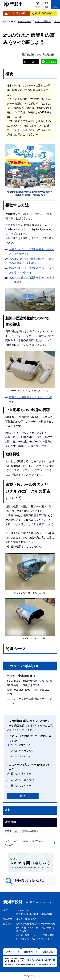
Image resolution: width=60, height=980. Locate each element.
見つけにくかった (21, 786)
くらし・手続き (43, 21)
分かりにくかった (21, 757)
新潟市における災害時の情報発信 (22, 831)
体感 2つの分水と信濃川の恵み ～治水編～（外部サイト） (31, 252)
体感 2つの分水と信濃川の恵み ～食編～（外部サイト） (31, 280)
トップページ (24, 21)
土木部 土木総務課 (20, 676)
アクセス (10, 952)
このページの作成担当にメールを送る (32, 701)
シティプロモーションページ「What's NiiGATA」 (24, 843)
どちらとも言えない (22, 751)
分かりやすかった (21, 745)
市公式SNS (47, 952)
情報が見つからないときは (29, 881)
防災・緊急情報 (17, 13)
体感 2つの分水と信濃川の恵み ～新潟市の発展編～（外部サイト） (31, 261)
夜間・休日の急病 (44, 13)
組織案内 (28, 952)
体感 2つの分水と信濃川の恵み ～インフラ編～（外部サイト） (31, 270)
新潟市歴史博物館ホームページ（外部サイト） (30, 400)
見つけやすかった (21, 774)
